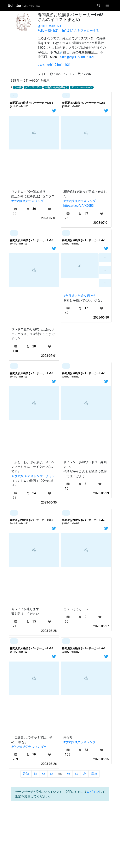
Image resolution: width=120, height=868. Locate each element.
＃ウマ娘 (17, 476)
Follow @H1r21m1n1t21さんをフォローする (68, 31)
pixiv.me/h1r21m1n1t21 (54, 65)
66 (68, 774)
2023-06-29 (101, 493)
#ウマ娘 (17, 201)
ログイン (93, 792)
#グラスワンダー (35, 201)
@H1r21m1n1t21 (49, 26)
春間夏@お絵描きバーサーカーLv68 (31, 103)
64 (52, 774)
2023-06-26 (49, 764)
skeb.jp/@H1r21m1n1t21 (77, 57)
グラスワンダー (33, 87)
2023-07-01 (49, 218)
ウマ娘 (18, 87)
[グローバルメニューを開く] (107, 6)
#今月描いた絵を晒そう (80, 296)
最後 (94, 774)
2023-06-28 (49, 631)
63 (43, 774)
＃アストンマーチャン (40, 476)
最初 (26, 774)
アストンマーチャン (82, 87)
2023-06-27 (101, 626)
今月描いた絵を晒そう (56, 87)
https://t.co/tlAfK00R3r (79, 206)
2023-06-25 (101, 759)
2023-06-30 (101, 317)
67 (77, 774)
